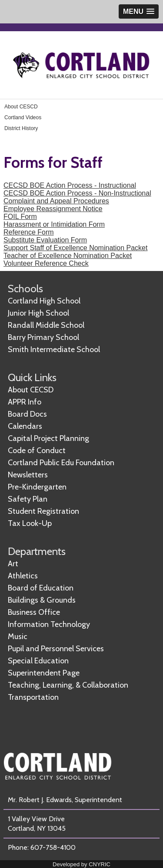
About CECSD (31, 390)
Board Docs (27, 414)
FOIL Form (20, 217)
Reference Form (29, 232)
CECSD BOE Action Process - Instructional (70, 185)
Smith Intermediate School (54, 349)
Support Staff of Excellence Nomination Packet (75, 248)
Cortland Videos (23, 117)
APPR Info (25, 402)
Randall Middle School (46, 325)
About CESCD (21, 107)
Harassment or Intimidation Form (54, 224)
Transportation (33, 697)
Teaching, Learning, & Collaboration (68, 685)
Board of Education (41, 588)
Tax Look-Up (30, 523)
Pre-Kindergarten (37, 487)
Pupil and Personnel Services (56, 649)
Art (13, 564)
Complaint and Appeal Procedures (56, 201)
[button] (139, 11)
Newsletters (28, 475)
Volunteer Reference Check (46, 263)
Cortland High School (44, 301)
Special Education (38, 661)
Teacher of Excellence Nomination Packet (68, 256)
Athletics (23, 576)
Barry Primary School (43, 337)
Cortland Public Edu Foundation (61, 463)
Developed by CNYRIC (81, 864)
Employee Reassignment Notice (53, 209)
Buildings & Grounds (42, 600)
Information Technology (49, 624)
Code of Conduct (37, 450)
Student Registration (43, 511)
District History (21, 128)
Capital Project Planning (48, 438)
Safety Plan (28, 499)
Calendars (25, 426)
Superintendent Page (44, 673)
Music (18, 636)
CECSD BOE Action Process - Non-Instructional (77, 193)
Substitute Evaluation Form (45, 240)
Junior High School (38, 313)
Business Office (34, 612)
